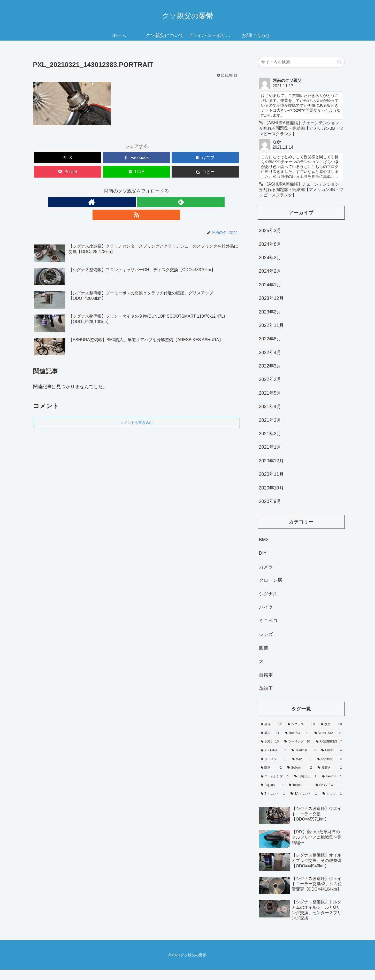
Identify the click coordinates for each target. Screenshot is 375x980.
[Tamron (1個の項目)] (332, 787)
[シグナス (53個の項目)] (301, 735)
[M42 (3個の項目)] (302, 770)
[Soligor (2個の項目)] (300, 778)
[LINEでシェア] (136, 172)
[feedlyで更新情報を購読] (136, 202)
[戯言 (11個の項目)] (270, 744)
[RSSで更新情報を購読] (148, 202)
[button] (205, 172)
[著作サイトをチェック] (125, 202)
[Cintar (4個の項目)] (331, 761)
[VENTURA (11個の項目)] (328, 744)
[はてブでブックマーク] (205, 158)
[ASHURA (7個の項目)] (273, 761)
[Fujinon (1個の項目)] (272, 796)
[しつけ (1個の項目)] (332, 805)
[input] (301, 62)
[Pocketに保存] (68, 172)
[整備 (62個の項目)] (271, 735)
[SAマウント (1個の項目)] (304, 805)
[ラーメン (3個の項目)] (274, 770)
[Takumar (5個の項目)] (304, 761)
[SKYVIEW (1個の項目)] (329, 796)
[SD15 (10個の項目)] (270, 752)
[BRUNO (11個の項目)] (297, 744)
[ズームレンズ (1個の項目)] (275, 787)
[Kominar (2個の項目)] (330, 770)
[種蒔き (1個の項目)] (330, 778)
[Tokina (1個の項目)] (299, 796)
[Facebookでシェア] (136, 158)
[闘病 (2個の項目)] (271, 778)
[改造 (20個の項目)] (331, 735)
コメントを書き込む (136, 410)
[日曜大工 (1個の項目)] (305, 787)
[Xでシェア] (68, 158)
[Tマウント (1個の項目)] (273, 805)
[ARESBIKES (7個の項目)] (329, 752)
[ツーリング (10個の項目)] (297, 752)
